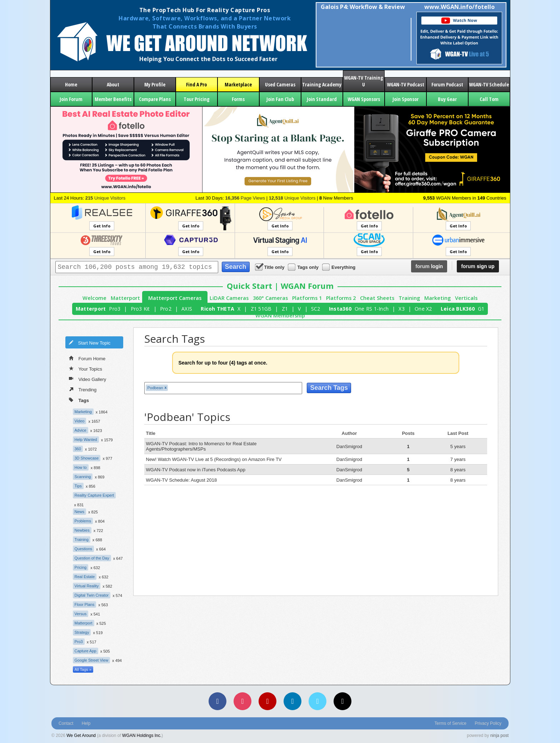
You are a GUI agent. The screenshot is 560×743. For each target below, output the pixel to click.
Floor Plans (85, 604)
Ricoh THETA (217, 309)
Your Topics (86, 368)
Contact (66, 723)
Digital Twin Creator (92, 595)
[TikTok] (342, 701)
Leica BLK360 (458, 309)
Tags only (304, 267)
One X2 (423, 309)
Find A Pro (196, 84)
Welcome (94, 298)
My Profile (155, 84)
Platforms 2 (341, 298)
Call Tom (489, 99)
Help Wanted (86, 440)
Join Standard (322, 99)
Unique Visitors (106, 198)
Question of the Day (92, 558)
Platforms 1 (307, 298)
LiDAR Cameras (229, 298)
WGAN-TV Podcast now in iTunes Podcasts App (196, 470)
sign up (478, 266)
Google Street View (92, 660)
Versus (81, 614)
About (113, 84)
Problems (83, 521)
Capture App (86, 651)
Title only (270, 267)
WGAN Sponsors (364, 99)
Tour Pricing (197, 99)
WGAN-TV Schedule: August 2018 (182, 480)
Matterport (125, 298)
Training (409, 298)
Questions (84, 549)
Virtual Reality (87, 586)
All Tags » (83, 669)
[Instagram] (242, 701)
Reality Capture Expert (94, 495)
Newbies (82, 530)
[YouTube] (267, 701)
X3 (402, 309)
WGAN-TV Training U (364, 81)
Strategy (82, 632)
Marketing (437, 298)
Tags (79, 400)
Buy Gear (447, 99)
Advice (81, 430)
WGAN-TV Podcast (406, 84)
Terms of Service (451, 723)
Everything (339, 267)
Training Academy (322, 84)
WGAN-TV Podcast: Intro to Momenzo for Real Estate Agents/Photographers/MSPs (201, 446)
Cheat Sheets (377, 298)
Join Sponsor (406, 99)
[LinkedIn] (292, 701)
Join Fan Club (280, 99)
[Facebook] (217, 701)
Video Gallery (88, 379)
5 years (458, 446)
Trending (83, 389)
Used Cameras (280, 84)
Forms (238, 99)
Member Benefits (113, 99)
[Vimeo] (317, 701)
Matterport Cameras (175, 298)
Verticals (466, 298)
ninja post (499, 736)
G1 (481, 309)
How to (81, 467)
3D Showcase (87, 458)
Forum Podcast (447, 84)
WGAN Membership (280, 315)
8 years (458, 470)
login (429, 266)
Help (86, 723)
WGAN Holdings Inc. (142, 736)
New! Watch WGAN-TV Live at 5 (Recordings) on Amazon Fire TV (214, 459)
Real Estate (85, 577)
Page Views (245, 198)
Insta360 (340, 309)
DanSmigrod (349, 446)
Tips (78, 486)
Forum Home (87, 358)
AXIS (187, 309)
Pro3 (115, 309)
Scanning (83, 477)
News (80, 512)
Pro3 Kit (140, 309)
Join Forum (71, 99)
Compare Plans (155, 99)
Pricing (81, 567)
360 (78, 449)
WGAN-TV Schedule (489, 84)
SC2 (316, 309)
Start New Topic (90, 342)
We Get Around (81, 736)
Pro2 (166, 309)
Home (71, 84)
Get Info (102, 226)
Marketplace (238, 84)
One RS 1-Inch (372, 309)
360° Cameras (270, 298)
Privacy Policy (488, 723)
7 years (458, 459)
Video (80, 421)
